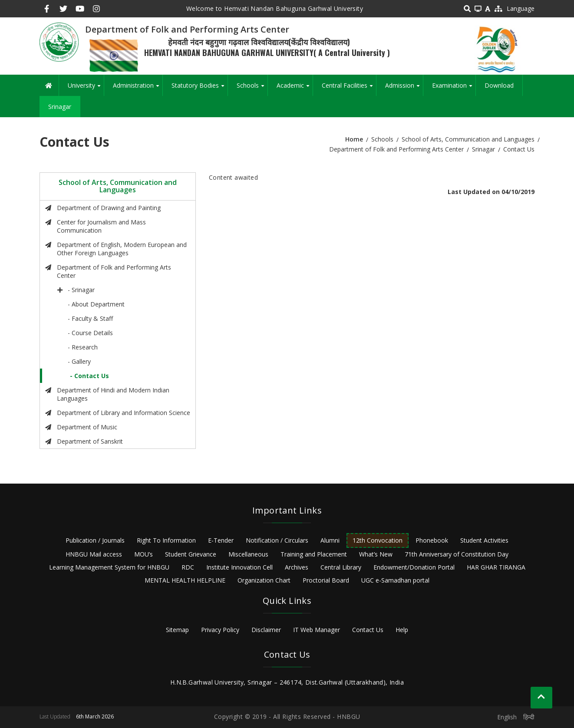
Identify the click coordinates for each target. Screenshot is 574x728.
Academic (295, 89)
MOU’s (143, 554)
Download (499, 85)
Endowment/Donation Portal (414, 567)
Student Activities (484, 540)
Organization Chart (264, 580)
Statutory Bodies (200, 89)
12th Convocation (378, 540)
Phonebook (432, 540)
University (86, 89)
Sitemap (177, 630)
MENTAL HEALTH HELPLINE (185, 580)
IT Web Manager (317, 630)
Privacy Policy (220, 630)
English (507, 717)
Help (402, 630)
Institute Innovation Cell (239, 567)
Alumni (330, 540)
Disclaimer (266, 630)
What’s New (376, 554)
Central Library (341, 567)
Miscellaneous (248, 554)
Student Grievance (191, 554)
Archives (297, 567)
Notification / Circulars (277, 540)
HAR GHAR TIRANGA (496, 567)
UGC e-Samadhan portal (395, 580)
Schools (252, 89)
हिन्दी (529, 717)
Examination (454, 89)
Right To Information (166, 540)
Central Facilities (349, 89)
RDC (188, 567)
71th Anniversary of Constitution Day (457, 554)
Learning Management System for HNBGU (109, 567)
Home (354, 139)
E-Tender (221, 540)
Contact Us (368, 630)
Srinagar (60, 107)
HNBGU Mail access (94, 554)
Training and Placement (314, 554)
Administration (138, 89)
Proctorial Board (326, 580)
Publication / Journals (95, 540)
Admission (404, 89)
